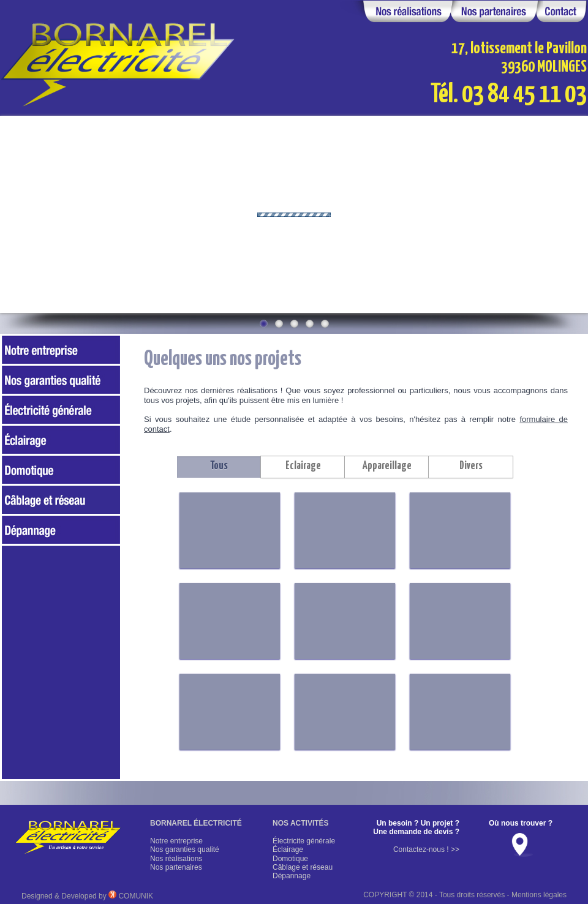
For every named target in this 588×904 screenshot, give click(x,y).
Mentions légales (539, 895)
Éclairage (288, 849)
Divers (471, 466)
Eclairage (303, 466)
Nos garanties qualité (185, 849)
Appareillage (387, 466)
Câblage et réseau (303, 867)
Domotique (290, 859)
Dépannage (292, 876)
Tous (219, 466)
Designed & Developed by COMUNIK (87, 896)
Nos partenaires (176, 867)
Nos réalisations (176, 859)
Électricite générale (304, 841)
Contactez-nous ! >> (426, 849)
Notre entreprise (176, 841)
